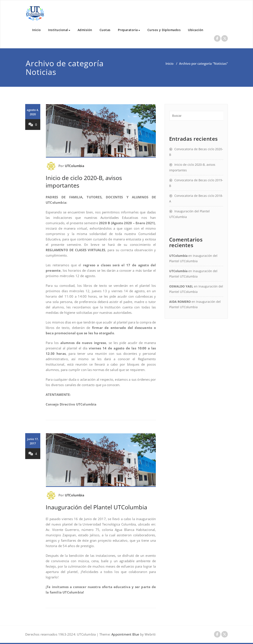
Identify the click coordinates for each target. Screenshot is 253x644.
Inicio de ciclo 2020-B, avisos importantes (84, 182)
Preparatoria (129, 30)
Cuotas (105, 30)
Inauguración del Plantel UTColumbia (96, 507)
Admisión (85, 30)
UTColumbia (75, 166)
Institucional (59, 30)
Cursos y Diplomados (164, 30)
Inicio (36, 30)
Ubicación (196, 30)
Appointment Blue (125, 634)
